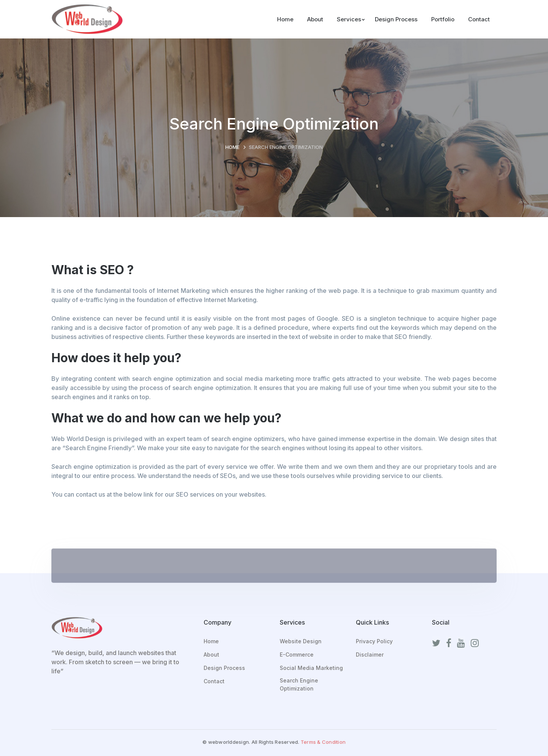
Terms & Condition (323, 742)
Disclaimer (370, 655)
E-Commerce (297, 655)
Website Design (301, 641)
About (211, 655)
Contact (214, 681)
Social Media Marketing (311, 668)
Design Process (224, 668)
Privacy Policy (374, 641)
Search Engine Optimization (299, 684)
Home (232, 147)
